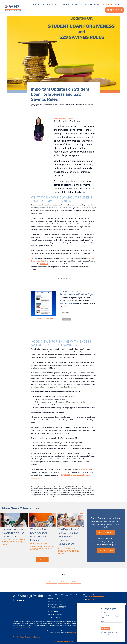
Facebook (52, 581)
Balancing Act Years (50, 104)
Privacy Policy (73, 633)
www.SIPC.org (26, 627)
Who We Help (53, 5)
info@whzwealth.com (96, 597)
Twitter (64, 581)
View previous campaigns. (43, 319)
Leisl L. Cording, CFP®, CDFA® (64, 118)
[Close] (125, 610)
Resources (108, 5)
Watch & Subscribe (106, 550)
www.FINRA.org (17, 627)
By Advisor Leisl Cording (66, 104)
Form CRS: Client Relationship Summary (27, 637)
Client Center (114, 10)
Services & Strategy (73, 5)
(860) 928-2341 (65, 475)
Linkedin (76, 581)
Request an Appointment (94, 605)
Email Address (66, 313)
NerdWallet (44, 264)
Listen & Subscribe (106, 533)
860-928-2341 (93, 599)
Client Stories (93, 5)
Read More (42, 560)
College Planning (80, 104)
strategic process (85, 469)
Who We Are (39, 5)
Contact (120, 5)
